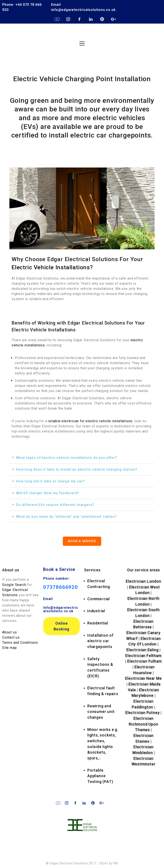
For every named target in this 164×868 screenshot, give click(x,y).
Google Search (15, 585)
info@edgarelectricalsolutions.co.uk (61, 609)
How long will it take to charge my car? (50, 481)
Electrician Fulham (144, 661)
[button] (82, 458)
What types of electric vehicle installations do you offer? (67, 458)
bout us (12, 570)
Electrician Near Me (143, 678)
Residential (98, 623)
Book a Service (59, 569)
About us (9, 632)
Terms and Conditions (20, 643)
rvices (92, 570)
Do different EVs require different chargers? (55, 505)
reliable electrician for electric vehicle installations (90, 421)
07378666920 (61, 587)
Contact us (11, 637)
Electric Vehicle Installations (51, 267)
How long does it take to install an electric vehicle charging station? (77, 469)
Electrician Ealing (142, 650)
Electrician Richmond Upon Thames (143, 724)
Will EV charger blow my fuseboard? (48, 493)
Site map (9, 648)
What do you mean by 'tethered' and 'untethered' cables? (66, 517)
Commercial (99, 599)
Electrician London (143, 581)
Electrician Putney (142, 713)
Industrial (96, 611)
